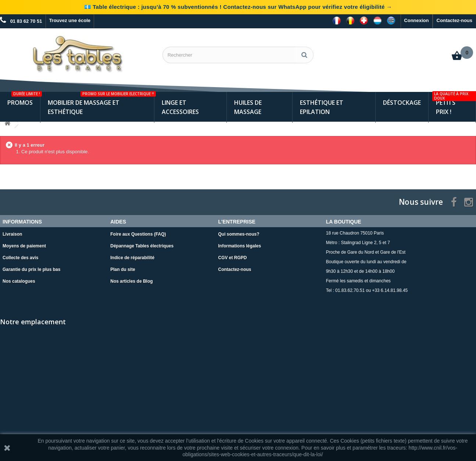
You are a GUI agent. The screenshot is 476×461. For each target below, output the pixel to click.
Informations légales (240, 246)
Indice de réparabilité (132, 258)
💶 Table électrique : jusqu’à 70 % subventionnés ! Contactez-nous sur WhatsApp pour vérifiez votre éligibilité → (238, 7)
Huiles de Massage (248, 107)
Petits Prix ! (454, 104)
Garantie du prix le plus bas (31, 269)
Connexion (416, 20)
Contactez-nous (455, 20)
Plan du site (123, 269)
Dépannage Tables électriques (142, 246)
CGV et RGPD (233, 258)
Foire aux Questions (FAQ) (138, 234)
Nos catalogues (19, 281)
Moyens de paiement (24, 246)
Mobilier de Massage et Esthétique (101, 104)
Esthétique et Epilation (322, 107)
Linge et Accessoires (180, 107)
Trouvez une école (70, 20)
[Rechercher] (304, 55)
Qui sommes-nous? (239, 234)
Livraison (12, 234)
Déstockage (402, 103)
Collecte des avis (20, 258)
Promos (24, 99)
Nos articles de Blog (131, 281)
